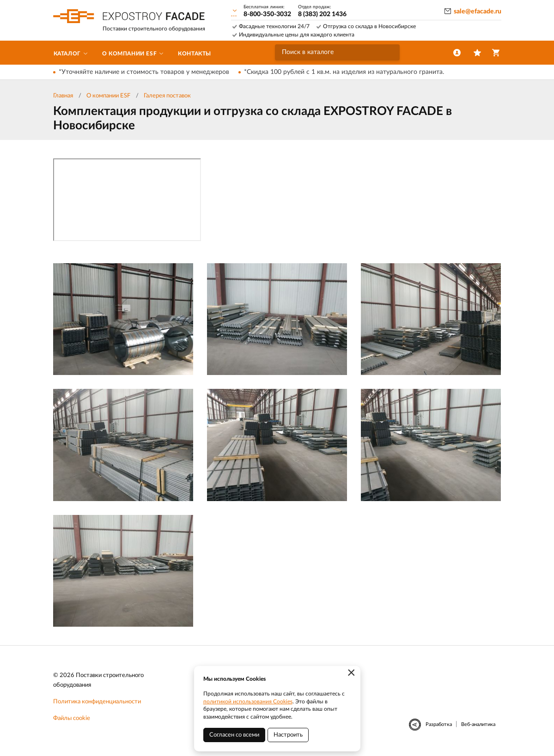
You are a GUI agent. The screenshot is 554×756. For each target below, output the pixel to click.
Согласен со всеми (234, 735)
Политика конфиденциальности (97, 702)
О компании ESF (108, 96)
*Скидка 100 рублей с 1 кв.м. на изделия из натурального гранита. (344, 72)
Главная (63, 96)
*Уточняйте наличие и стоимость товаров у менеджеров (144, 72)
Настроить (288, 735)
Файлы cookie (72, 718)
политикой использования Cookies (248, 702)
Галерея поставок (167, 96)
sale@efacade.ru (478, 12)
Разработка (439, 724)
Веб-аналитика (478, 724)
